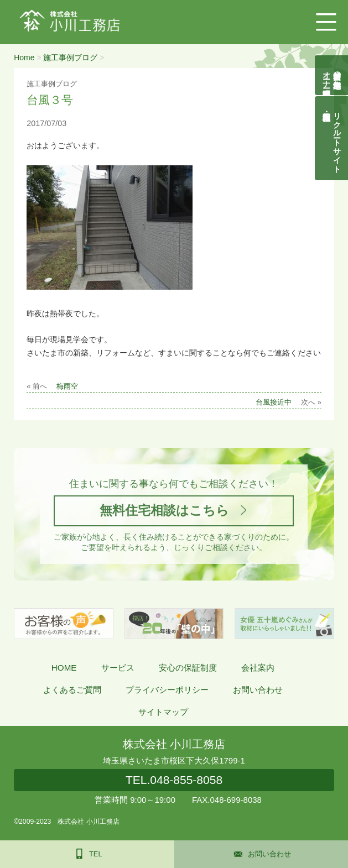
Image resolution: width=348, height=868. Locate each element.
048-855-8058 (174, 780)
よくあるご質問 (72, 690)
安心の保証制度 (188, 668)
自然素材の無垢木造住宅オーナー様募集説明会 (332, 75)
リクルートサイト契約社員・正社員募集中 (337, 138)
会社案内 (258, 668)
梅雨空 (67, 386)
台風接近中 (274, 402)
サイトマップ (163, 712)
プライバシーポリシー (167, 690)
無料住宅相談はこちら (164, 510)
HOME (64, 668)
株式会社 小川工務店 (174, 744)
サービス (118, 668)
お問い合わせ (258, 690)
